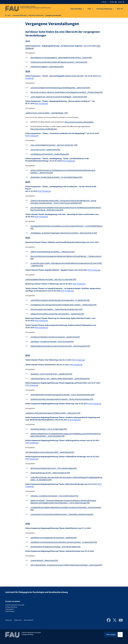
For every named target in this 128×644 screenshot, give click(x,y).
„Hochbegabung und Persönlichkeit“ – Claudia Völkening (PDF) (52, 156)
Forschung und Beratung (104, 9)
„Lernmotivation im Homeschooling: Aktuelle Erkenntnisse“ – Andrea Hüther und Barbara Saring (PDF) (66, 524)
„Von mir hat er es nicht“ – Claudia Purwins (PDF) (47, 152)
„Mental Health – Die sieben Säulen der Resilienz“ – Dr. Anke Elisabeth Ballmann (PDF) (60, 180)
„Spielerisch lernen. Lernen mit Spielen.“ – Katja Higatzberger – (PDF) (49, 115)
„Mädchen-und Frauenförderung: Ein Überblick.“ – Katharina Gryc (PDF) (55, 256)
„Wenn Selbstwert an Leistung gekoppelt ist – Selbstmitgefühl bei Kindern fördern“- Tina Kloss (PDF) (65, 57)
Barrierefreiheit (28, 621)
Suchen (121, 2)
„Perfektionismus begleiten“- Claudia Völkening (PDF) (49, 67)
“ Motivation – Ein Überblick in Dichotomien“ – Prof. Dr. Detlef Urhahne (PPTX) (57, 505)
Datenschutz (18, 621)
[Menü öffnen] (120, 9)
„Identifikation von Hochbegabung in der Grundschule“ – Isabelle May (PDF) (56, 547)
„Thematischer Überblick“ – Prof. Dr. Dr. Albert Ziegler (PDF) (51, 439)
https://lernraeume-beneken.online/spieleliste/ (81, 124)
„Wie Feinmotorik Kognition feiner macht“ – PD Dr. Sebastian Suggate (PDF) (56, 478)
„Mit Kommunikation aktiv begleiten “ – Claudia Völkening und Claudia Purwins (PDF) (60, 316)
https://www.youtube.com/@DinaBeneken (45, 131)
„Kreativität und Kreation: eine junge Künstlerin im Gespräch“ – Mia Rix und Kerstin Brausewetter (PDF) (66, 409)
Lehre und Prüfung (76, 9)
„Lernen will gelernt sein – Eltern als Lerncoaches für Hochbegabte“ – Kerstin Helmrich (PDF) (63, 99)
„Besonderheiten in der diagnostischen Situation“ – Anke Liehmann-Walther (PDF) (59, 559)
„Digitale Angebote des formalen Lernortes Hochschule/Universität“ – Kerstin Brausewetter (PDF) (64, 353)
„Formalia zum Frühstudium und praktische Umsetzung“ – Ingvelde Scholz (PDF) (58, 344)
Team (89, 9)
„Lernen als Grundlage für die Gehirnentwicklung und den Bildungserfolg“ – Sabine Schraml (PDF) (64, 88)
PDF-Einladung (41, 106)
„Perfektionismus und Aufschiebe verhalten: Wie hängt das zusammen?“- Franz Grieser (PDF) (62, 62)
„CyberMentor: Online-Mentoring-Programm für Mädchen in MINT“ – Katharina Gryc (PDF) (56, 423)
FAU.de (104, 2)
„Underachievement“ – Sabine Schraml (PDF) (46, 572)
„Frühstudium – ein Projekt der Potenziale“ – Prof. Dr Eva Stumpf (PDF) (55, 349)
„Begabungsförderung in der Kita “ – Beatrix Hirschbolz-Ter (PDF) (53, 482)
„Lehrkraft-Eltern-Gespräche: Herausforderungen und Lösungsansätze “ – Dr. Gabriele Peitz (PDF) (64, 305)
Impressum (9, 621)
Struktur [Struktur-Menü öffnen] (113, 2)
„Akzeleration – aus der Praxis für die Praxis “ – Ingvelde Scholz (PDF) (54, 381)
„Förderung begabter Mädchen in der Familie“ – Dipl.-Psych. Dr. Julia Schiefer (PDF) (54, 284)
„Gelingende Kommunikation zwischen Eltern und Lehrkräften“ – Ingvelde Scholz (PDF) (60, 321)
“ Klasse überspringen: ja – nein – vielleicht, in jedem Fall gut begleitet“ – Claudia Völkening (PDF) (64, 386)
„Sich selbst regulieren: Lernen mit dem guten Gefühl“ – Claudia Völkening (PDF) (53, 462)
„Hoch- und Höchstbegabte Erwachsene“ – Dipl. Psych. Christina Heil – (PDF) (57, 147)
